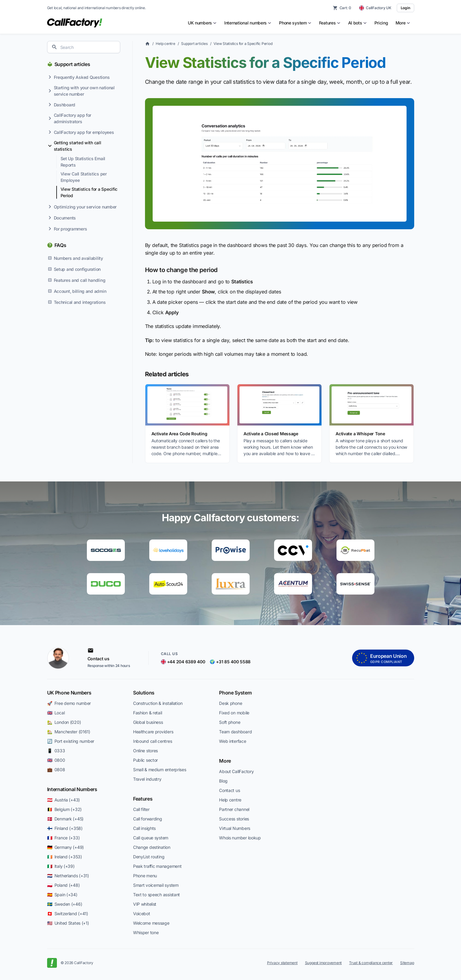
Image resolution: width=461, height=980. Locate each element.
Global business (148, 722)
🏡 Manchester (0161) (69, 732)
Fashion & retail (148, 713)
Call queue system (151, 838)
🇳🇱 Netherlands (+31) (68, 876)
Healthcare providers (153, 732)
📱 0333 (56, 751)
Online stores (145, 751)
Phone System (235, 693)
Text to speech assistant (156, 895)
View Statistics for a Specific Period (243, 44)
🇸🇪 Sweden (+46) (65, 904)
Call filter (141, 809)
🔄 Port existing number (71, 741)
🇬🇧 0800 (56, 760)
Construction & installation (158, 703)
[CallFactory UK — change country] (375, 8)
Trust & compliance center (371, 963)
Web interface (232, 741)
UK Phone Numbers (69, 693)
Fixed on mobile (234, 713)
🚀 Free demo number (69, 703)
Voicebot (142, 914)
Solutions (144, 693)
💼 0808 (56, 770)
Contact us (229, 790)
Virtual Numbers (235, 828)
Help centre (165, 44)
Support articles (72, 64)
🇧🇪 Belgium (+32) (65, 809)
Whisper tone (146, 932)
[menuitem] (202, 23)
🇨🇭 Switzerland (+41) (68, 914)
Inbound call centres (152, 741)
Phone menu (145, 876)
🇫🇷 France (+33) (63, 838)
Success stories (234, 819)
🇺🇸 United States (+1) (68, 923)
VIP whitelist (145, 904)
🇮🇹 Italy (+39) (61, 866)
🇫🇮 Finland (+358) (65, 828)
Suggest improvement (323, 963)
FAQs (60, 245)
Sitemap (407, 963)
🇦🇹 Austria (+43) (64, 800)
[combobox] (84, 47)
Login (405, 8)
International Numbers (72, 789)
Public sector (145, 760)
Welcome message (151, 923)
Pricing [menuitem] (381, 23)
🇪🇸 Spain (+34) (62, 895)
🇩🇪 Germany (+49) (66, 847)
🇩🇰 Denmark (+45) (65, 819)
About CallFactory (236, 771)
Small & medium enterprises (160, 770)
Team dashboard (235, 732)
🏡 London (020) (64, 722)
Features (143, 799)
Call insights (144, 828)
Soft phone (230, 722)
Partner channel (234, 809)
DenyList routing (149, 857)
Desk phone (231, 703)
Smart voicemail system (156, 885)
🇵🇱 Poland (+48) (63, 885)
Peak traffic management (157, 866)
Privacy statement (282, 963)
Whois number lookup (240, 838)
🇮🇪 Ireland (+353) (65, 857)
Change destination (152, 847)
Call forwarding (148, 819)
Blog (223, 781)
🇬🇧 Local (56, 713)
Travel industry (147, 779)
